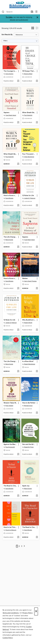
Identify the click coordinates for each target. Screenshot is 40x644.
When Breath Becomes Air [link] (29, 113)
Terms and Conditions (11, 613)
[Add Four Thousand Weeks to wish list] (37, 164)
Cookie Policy (8, 638)
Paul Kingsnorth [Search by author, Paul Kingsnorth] (10, 447)
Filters (5, 41)
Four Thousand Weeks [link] (29, 154)
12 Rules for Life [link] (28, 196)
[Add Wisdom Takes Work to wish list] (18, 413)
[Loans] (32, 12)
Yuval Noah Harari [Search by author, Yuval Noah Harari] (11, 115)
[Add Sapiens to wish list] (18, 123)
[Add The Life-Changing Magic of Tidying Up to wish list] (18, 247)
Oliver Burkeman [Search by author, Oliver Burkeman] (29, 157)
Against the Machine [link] (10, 444)
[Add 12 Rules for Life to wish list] (37, 206)
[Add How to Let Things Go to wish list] (18, 537)
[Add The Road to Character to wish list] (18, 496)
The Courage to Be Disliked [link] (10, 71)
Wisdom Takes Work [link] (10, 403)
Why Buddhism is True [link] (29, 320)
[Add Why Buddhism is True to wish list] (37, 330)
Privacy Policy (27, 613)
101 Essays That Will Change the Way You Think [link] (29, 71)
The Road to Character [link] (10, 486)
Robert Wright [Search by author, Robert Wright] (28, 323)
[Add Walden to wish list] (37, 288)
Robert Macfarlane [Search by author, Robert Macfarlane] (30, 364)
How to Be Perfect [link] (29, 403)
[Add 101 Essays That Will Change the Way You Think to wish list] (37, 81)
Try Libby (9, 17)
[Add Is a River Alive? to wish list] (37, 371)
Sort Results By (7, 35)
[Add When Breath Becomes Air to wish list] (37, 123)
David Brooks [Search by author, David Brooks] (9, 198)
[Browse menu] (36, 12)
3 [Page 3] (22, 546)
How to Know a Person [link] (10, 196)
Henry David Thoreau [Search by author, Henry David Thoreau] (30, 281)
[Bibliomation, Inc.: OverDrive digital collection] (20, 5)
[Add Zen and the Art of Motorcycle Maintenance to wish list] (37, 454)
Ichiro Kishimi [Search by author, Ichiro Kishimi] (9, 74)
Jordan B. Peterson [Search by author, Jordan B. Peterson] (30, 198)
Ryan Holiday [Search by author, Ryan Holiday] (9, 406)
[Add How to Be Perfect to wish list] (37, 413)
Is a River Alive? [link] (28, 361)
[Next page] (24, 546)
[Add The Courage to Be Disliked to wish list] (18, 81)
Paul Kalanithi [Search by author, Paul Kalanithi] (28, 115)
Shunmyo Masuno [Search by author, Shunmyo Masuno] (11, 530)
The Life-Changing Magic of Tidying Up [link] (10, 237)
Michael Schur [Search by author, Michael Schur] (28, 406)
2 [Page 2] (19, 546)
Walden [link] (25, 279)
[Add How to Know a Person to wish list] (18, 206)
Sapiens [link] (7, 113)
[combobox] (16, 12)
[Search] (3, 12)
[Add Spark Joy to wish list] (37, 496)
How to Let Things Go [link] (10, 527)
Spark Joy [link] (26, 486)
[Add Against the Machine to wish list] (18, 454)
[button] (33, 29)
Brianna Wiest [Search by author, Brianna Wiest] (28, 74)
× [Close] (36, 611)
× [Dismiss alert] (37, 17)
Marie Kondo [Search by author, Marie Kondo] (9, 240)
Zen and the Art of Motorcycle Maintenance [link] (29, 444)
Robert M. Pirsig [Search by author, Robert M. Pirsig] (29, 447)
